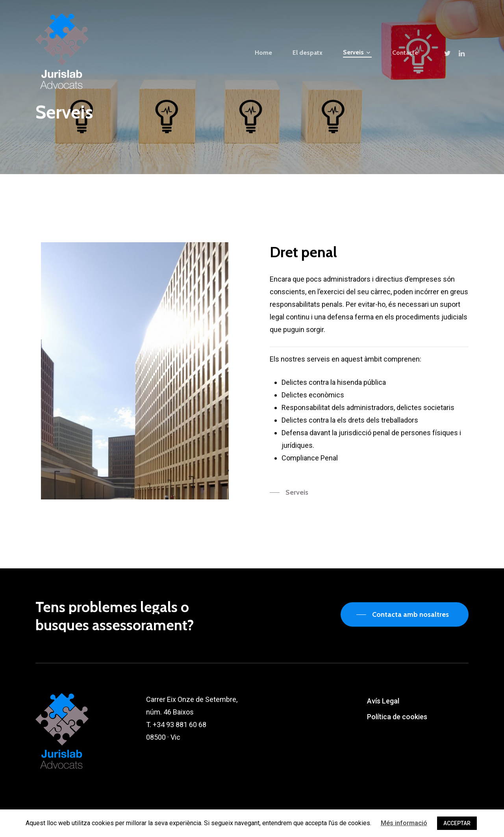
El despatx (308, 53)
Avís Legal (383, 701)
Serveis (357, 53)
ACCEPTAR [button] (457, 823)
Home (263, 53)
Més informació (404, 823)
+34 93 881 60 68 (180, 725)
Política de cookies (397, 717)
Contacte (405, 53)
